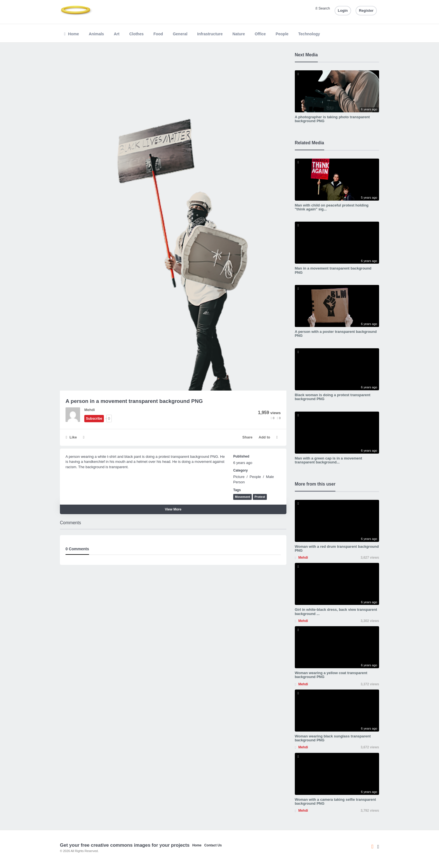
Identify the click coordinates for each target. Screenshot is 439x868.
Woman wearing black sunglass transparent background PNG (333, 738)
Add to (264, 437)
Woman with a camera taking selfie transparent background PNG (335, 801)
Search (323, 8)
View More (173, 509)
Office (260, 34)
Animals (96, 34)
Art (116, 34)
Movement (242, 497)
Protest (260, 497)
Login (343, 11)
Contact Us (213, 845)
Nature (239, 34)
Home (72, 34)
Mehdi (90, 410)
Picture (239, 477)
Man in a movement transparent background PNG (333, 270)
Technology (309, 34)
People (282, 34)
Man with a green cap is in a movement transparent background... (329, 460)
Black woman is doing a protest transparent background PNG (333, 397)
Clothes (136, 34)
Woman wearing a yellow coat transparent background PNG (331, 675)
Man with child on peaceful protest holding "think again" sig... (332, 207)
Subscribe (94, 419)
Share (247, 437)
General (180, 34)
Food (158, 34)
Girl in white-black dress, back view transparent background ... (336, 611)
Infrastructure (210, 34)
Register (366, 11)
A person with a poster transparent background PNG (336, 334)
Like (71, 437)
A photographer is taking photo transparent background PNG (332, 119)
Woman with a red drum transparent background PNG (337, 548)
